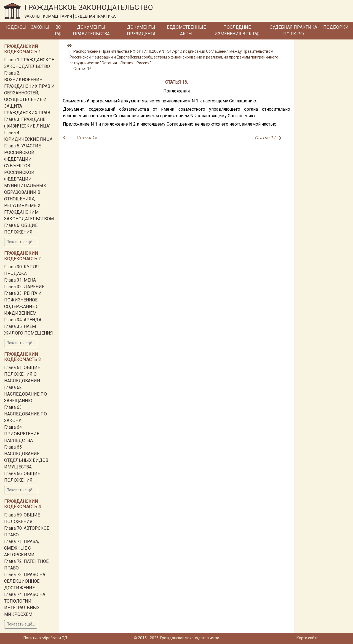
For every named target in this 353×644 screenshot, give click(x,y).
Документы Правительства (91, 31)
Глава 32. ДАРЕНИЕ (24, 287)
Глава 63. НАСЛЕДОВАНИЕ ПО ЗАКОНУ (26, 414)
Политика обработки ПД (46, 638)
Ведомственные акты (186, 31)
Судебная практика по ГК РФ (293, 31)
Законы (40, 27)
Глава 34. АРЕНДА (23, 320)
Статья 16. (83, 69)
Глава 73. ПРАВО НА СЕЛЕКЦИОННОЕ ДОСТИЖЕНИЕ (25, 581)
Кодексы (15, 27)
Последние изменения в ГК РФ (237, 31)
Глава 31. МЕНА (20, 280)
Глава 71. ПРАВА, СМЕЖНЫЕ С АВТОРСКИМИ (22, 548)
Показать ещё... (21, 242)
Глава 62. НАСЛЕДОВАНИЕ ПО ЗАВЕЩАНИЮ (26, 394)
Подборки (336, 27)
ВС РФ (58, 31)
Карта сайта (307, 638)
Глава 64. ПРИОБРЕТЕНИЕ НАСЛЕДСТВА (22, 434)
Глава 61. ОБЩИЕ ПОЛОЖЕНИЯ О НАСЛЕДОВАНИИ (22, 374)
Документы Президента (141, 31)
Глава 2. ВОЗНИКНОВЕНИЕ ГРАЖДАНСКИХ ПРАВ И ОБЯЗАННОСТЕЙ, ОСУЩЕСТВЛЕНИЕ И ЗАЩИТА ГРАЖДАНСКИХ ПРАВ (29, 93)
